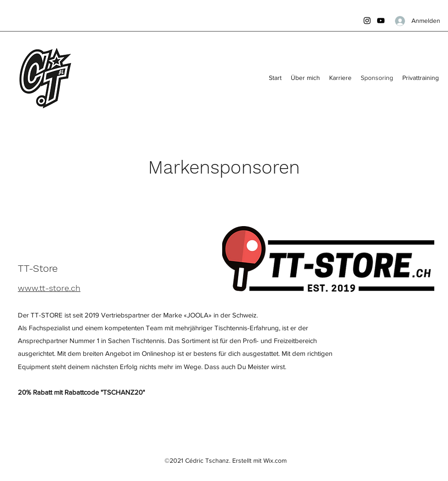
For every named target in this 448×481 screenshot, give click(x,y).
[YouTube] (381, 21)
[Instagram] (367, 21)
